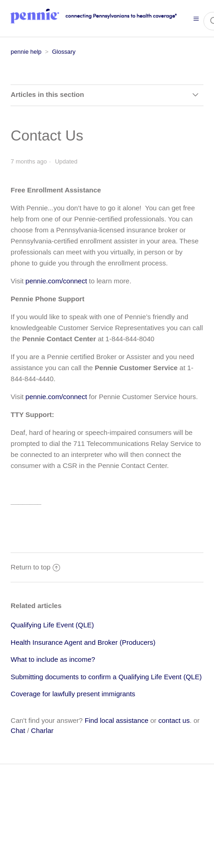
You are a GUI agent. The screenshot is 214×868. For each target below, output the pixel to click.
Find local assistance (117, 720)
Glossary (63, 52)
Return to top (35, 567)
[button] (196, 18)
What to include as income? (53, 659)
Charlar (42, 730)
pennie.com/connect (56, 281)
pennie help (26, 52)
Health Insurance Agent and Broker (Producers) (83, 642)
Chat (18, 730)
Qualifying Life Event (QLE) (52, 625)
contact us (174, 720)
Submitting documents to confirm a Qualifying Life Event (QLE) (106, 677)
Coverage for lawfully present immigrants (73, 694)
